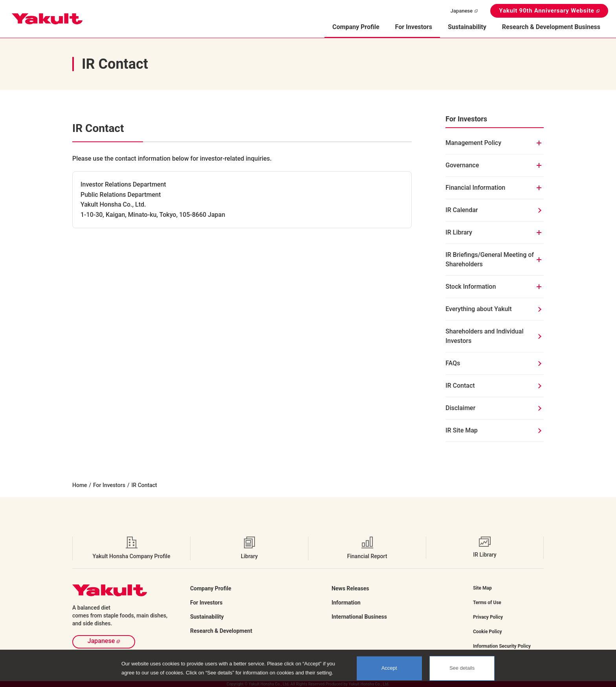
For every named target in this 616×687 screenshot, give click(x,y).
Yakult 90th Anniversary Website (546, 11)
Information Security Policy (502, 646)
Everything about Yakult (479, 309)
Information (346, 603)
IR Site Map (462, 430)
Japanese (462, 11)
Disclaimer (460, 408)
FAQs (453, 363)
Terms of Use (487, 603)
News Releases (350, 588)
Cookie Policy (488, 632)
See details (462, 668)
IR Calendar (462, 210)
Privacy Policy (488, 617)
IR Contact (460, 386)
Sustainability (467, 27)
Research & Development (221, 631)
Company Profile (211, 588)
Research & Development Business (551, 27)
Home (80, 485)
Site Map (482, 588)
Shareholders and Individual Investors (484, 336)
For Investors (109, 485)
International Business (359, 617)
